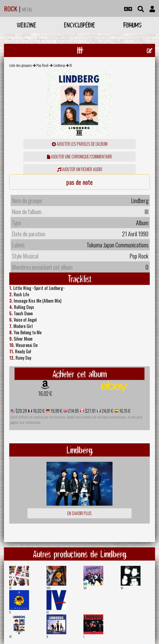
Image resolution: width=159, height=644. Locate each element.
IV (48, 612)
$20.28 (21, 411)
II (47, 636)
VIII (48, 588)
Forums (132, 25)
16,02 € (45, 393)
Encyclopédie (79, 25)
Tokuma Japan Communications (118, 245)
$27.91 (90, 411)
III (10, 636)
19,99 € (56, 411)
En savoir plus (79, 513)
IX (10, 588)
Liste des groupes (20, 65)
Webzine (27, 25)
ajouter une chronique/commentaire (80, 157)
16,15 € (125, 411)
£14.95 (73, 411)
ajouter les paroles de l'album (80, 144)
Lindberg (59, 65)
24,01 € (107, 411)
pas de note (79, 182)
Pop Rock (43, 65)
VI (122, 588)
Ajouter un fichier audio (80, 169)
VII (85, 588)
